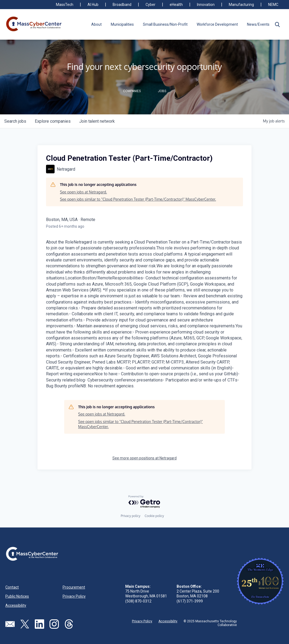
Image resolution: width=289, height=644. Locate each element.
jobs (15, 121)
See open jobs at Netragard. (83, 192)
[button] (277, 24)
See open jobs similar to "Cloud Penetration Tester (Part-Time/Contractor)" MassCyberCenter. (138, 199)
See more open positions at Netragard (144, 458)
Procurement (74, 587)
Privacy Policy (74, 596)
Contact (12, 587)
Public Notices (17, 596)
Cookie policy (154, 516)
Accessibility (16, 605)
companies (53, 121)
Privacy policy (130, 516)
